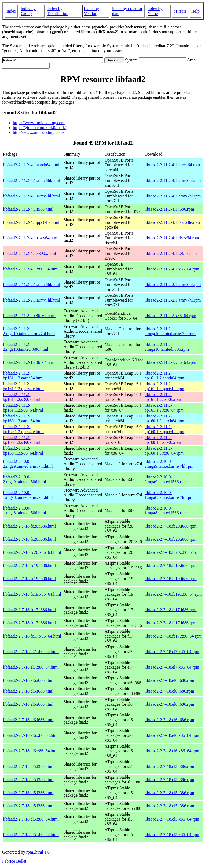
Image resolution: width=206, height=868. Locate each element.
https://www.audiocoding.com (39, 123)
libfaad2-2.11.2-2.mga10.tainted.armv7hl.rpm (170, 331)
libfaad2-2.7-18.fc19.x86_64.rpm (173, 594)
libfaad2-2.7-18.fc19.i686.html (29, 565)
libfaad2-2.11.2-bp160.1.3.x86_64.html (23, 451)
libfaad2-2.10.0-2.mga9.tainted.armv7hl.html (28, 464)
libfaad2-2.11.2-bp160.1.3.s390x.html (22, 440)
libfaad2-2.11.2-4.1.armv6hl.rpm (173, 180)
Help (195, 11)
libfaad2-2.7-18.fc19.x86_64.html (32, 594)
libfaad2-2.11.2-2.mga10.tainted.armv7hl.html (29, 331)
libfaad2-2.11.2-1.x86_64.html (29, 362)
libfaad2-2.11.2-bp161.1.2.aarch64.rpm (164, 376)
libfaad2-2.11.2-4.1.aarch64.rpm (172, 165)
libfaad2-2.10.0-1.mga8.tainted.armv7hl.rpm (169, 495)
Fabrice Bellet (14, 861)
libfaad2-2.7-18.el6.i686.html (28, 680)
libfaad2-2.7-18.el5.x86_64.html (31, 819)
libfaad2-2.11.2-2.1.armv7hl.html (32, 300)
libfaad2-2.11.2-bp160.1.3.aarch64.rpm (164, 418)
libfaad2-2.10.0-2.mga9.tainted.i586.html (25, 479)
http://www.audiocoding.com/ (38, 132)
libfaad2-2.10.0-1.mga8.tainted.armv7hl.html (28, 495)
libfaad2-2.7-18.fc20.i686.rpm (171, 526)
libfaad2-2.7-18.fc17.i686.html (29, 610)
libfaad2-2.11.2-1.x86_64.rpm (170, 362)
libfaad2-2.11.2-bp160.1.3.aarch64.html (23, 418)
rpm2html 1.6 (38, 852)
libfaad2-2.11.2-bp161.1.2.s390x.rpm (163, 397)
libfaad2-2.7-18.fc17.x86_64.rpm (173, 636)
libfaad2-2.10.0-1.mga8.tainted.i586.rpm (166, 510)
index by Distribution (58, 11)
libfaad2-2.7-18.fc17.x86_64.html (32, 636)
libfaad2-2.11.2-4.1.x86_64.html (31, 269)
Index (11, 11)
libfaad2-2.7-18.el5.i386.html (28, 766)
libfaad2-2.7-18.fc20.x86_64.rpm (173, 552)
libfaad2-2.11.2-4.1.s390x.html (30, 253)
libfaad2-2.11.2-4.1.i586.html (28, 209)
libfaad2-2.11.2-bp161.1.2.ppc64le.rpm (164, 386)
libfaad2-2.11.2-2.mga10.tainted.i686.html (26, 347)
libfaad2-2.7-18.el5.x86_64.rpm (172, 819)
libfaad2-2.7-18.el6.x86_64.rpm (172, 735)
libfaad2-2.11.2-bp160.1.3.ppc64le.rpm (164, 429)
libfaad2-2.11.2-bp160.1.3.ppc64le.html (23, 429)
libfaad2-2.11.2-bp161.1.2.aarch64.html (23, 376)
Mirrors (180, 11)
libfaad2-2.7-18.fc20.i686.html (29, 526)
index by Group (28, 11)
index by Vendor (91, 11)
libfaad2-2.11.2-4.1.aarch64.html (31, 165)
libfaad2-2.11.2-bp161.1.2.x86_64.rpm (164, 408)
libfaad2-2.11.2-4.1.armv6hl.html (32, 180)
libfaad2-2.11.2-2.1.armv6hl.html (32, 285)
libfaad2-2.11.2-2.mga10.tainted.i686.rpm (167, 347)
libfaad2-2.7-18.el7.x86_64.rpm (172, 652)
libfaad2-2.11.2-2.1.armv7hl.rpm (173, 300)
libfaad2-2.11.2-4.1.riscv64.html (31, 238)
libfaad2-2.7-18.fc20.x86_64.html (32, 552)
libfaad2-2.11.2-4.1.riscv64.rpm (172, 238)
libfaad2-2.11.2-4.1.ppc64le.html (31, 222)
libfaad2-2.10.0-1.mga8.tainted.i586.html (25, 510)
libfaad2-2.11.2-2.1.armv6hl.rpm (173, 285)
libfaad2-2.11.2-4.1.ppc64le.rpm (172, 222)
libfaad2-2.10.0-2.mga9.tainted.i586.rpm (166, 479)
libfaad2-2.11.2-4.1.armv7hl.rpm (173, 196)
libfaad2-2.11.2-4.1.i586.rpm (169, 209)
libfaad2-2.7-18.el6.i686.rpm (169, 680)
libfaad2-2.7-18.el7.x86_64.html (31, 652)
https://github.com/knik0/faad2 (39, 128)
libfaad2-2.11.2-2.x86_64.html (29, 316)
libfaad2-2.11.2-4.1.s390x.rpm (171, 253)
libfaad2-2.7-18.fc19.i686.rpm (171, 565)
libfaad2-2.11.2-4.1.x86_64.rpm (172, 269)
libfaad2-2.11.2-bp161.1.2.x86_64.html (23, 408)
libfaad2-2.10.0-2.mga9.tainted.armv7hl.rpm (169, 464)
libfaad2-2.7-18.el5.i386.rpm (169, 766)
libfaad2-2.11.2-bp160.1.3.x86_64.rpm (164, 451)
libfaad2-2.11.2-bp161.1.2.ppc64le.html (23, 386)
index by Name (155, 11)
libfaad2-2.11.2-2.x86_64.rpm (170, 316)
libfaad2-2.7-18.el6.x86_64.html (31, 735)
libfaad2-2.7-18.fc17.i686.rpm (171, 610)
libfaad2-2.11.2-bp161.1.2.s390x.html (22, 397)
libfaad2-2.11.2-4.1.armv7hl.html (32, 196)
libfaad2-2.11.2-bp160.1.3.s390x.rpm (163, 440)
